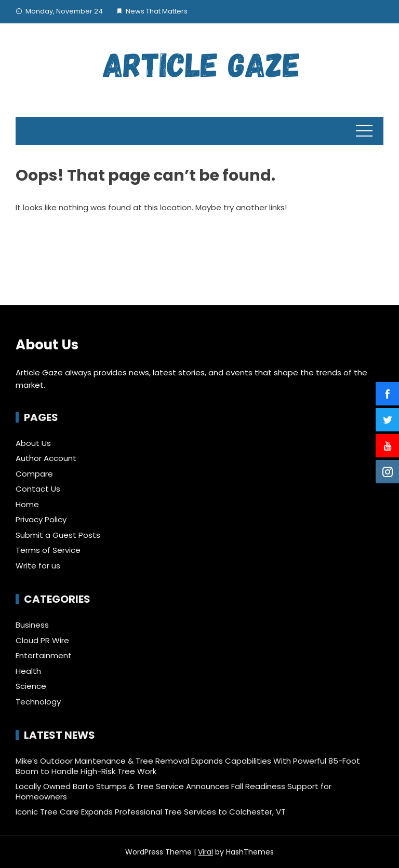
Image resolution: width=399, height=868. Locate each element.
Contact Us (38, 489)
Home (27, 504)
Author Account (46, 458)
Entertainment (44, 656)
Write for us (38, 566)
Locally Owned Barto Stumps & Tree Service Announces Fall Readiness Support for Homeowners (174, 791)
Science (31, 686)
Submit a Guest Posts (58, 535)
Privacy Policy (41, 519)
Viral (205, 852)
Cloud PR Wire (42, 641)
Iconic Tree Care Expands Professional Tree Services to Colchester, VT (151, 812)
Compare (34, 474)
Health (28, 671)
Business (32, 625)
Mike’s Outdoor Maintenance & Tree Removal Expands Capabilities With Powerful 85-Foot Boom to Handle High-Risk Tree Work (188, 766)
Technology (38, 702)
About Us (33, 443)
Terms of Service (48, 550)
